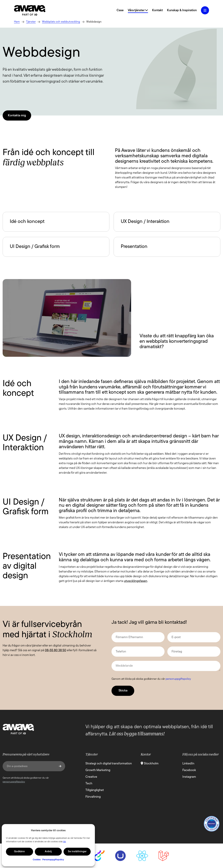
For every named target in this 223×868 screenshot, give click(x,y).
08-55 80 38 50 (55, 650)
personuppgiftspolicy (178, 679)
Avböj (48, 852)
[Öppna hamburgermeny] (205, 10)
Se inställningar (77, 852)
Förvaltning (93, 797)
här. (64, 842)
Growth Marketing (98, 770)
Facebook (189, 770)
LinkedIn (188, 764)
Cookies (37, 860)
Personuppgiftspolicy (53, 860)
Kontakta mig (17, 116)
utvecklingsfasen (136, 581)
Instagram (189, 777)
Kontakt (157, 10)
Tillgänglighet (95, 790)
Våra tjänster (138, 10)
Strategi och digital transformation (109, 764)
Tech (89, 784)
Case (120, 10)
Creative (91, 777)
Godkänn (19, 852)
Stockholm (150, 764)
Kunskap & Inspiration (182, 10)
